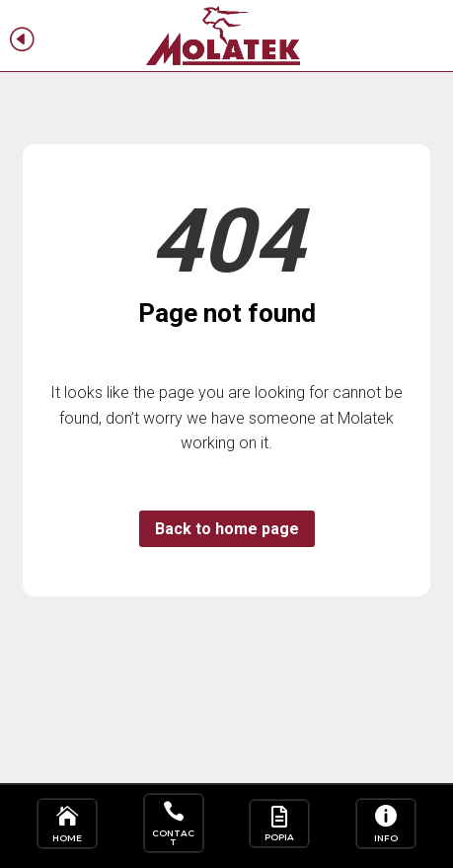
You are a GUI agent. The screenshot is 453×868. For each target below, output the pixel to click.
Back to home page (227, 529)
